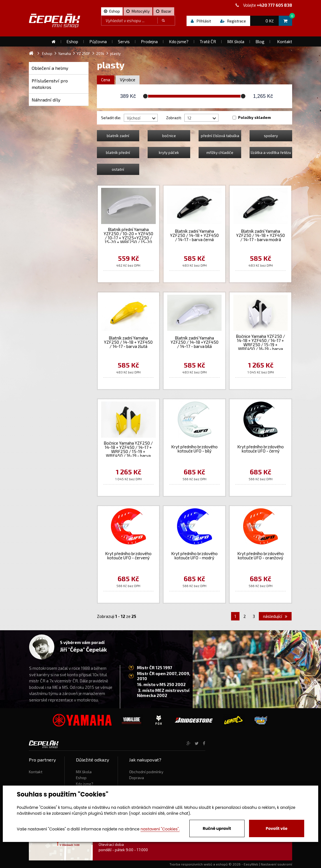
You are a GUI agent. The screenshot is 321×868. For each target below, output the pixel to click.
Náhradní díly (46, 100)
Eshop (81, 778)
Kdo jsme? (85, 784)
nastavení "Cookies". (160, 829)
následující (275, 616)
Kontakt (36, 772)
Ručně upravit (217, 828)
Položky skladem (254, 117)
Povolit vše (277, 828)
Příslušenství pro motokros (50, 84)
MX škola (84, 772)
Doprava (137, 778)
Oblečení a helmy (50, 68)
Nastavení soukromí (276, 864)
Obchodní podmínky (146, 772)
